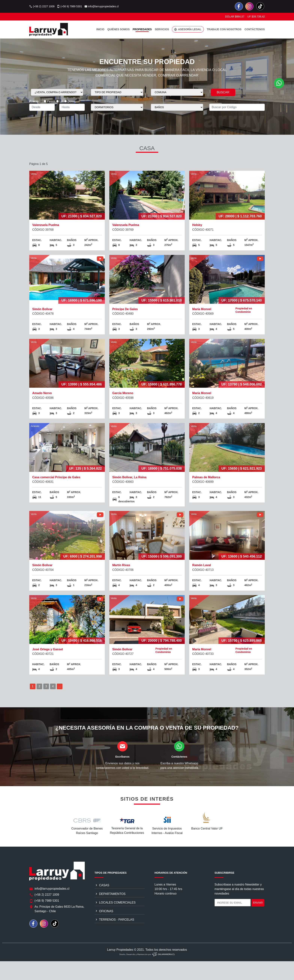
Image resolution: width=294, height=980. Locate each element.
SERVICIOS (162, 29)
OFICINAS (104, 926)
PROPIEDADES (142, 29)
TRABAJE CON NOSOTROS (224, 29)
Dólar (70, 101)
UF (60, 101)
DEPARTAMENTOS (110, 908)
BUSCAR (223, 92)
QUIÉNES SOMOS (118, 29)
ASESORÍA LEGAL (187, 30)
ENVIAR (258, 917)
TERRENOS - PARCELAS (114, 934)
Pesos (49, 101)
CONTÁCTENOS (255, 29)
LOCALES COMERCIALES (115, 917)
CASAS (102, 900)
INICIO (100, 29)
